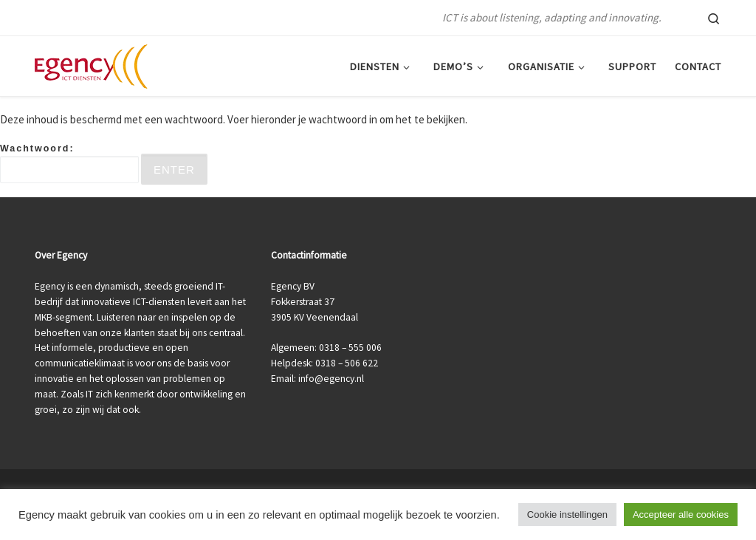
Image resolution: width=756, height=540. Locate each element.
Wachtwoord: (69, 163)
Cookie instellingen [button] (567, 515)
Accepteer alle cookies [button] (681, 515)
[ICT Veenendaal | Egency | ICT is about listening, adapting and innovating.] (91, 64)
